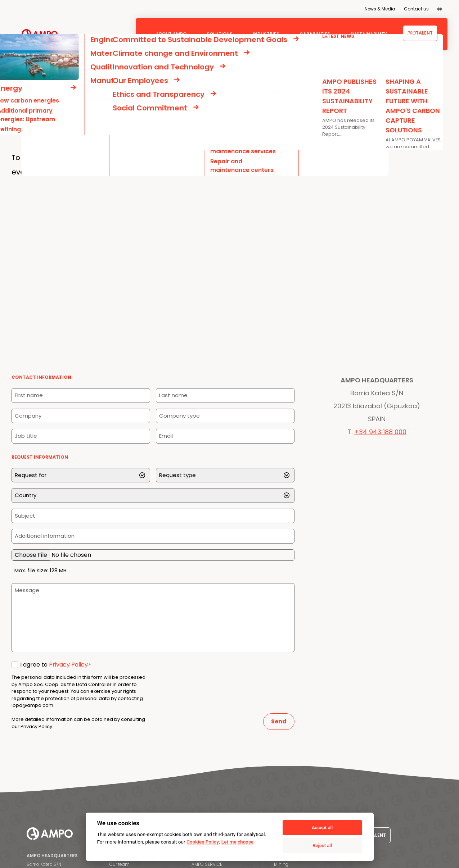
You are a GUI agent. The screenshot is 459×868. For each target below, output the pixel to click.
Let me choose (237, 842)
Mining (281, 864)
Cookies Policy (203, 842)
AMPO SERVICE (207, 864)
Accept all (322, 828)
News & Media (380, 9)
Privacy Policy (68, 665)
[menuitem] (440, 9)
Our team (120, 864)
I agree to (55, 665)
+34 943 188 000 (380, 432)
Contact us (416, 9)
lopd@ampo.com (32, 705)
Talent (420, 33)
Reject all (322, 846)
